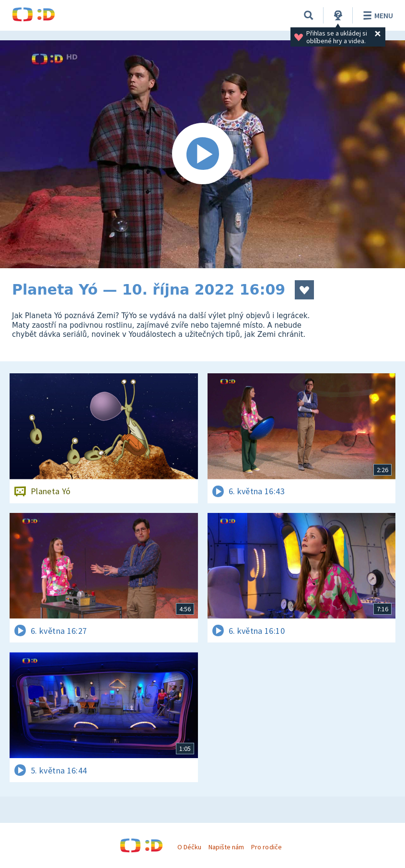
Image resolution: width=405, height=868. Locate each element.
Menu (376, 15)
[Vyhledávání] (309, 15)
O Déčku (189, 847)
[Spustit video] (202, 154)
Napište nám (226, 847)
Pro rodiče (266, 847)
